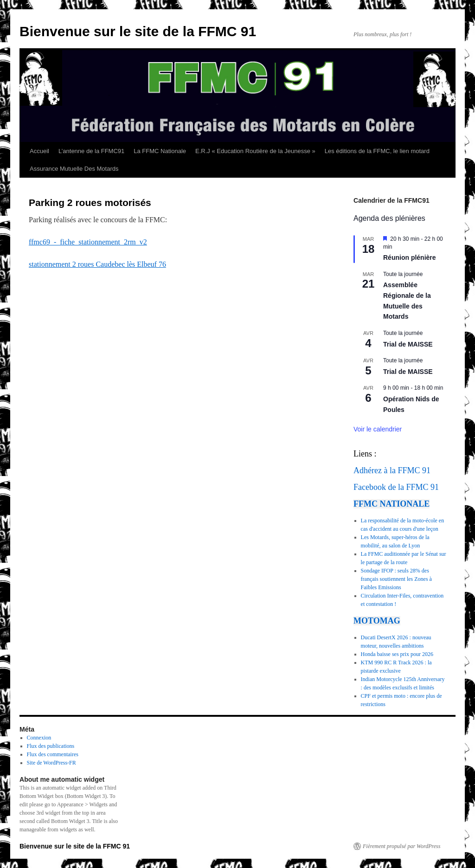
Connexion (39, 738)
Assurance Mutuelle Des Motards (74, 169)
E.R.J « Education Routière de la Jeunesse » (255, 151)
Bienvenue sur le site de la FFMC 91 (138, 31)
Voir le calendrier (378, 429)
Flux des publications (51, 746)
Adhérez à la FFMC (387, 470)
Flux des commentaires (53, 754)
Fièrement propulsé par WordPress (401, 846)
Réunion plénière (410, 257)
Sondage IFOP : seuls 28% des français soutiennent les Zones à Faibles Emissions (396, 579)
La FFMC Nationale (160, 151)
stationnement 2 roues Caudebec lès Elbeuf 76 (97, 264)
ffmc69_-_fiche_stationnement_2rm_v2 (88, 242)
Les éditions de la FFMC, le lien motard (377, 151)
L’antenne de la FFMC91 (91, 151)
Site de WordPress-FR (51, 763)
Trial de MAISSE (408, 344)
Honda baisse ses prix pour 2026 (397, 654)
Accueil (39, 151)
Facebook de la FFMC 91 (396, 487)
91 (426, 470)
